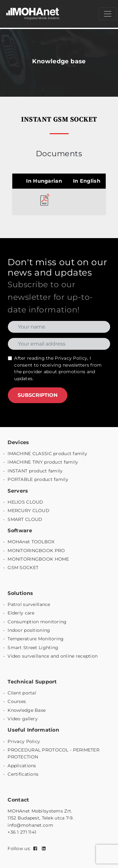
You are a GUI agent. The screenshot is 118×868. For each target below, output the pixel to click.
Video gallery (23, 719)
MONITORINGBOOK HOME (38, 559)
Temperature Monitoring (36, 639)
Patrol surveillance (29, 604)
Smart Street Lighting (33, 648)
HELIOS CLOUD (25, 502)
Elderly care (21, 613)
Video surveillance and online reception (53, 656)
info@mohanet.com (30, 825)
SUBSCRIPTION (38, 395)
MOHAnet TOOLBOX (31, 542)
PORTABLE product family (38, 479)
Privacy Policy (71, 358)
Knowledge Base (27, 710)
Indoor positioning (29, 630)
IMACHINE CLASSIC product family (47, 454)
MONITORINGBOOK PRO (36, 551)
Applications (22, 766)
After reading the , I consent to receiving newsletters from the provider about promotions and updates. (58, 368)
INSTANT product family (35, 471)
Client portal (22, 693)
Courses (17, 701)
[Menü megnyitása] (108, 14)
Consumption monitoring (37, 622)
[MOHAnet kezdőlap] (33, 14)
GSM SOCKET (23, 568)
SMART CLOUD (25, 519)
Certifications (23, 774)
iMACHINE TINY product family (43, 462)
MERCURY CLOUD (28, 511)
